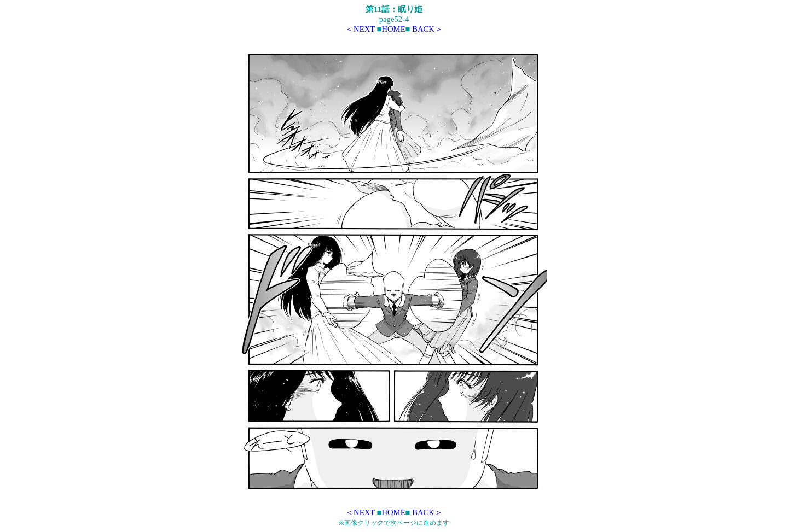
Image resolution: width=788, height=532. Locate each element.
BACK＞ (427, 29)
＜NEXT (360, 29)
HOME (393, 29)
